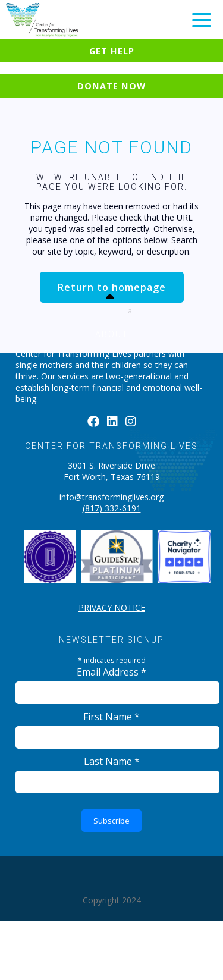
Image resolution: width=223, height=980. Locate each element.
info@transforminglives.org (111, 497)
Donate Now (111, 86)
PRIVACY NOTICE (112, 607)
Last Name (112, 761)
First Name (111, 717)
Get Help (112, 51)
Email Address (111, 672)
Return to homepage (112, 287)
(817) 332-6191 (112, 508)
